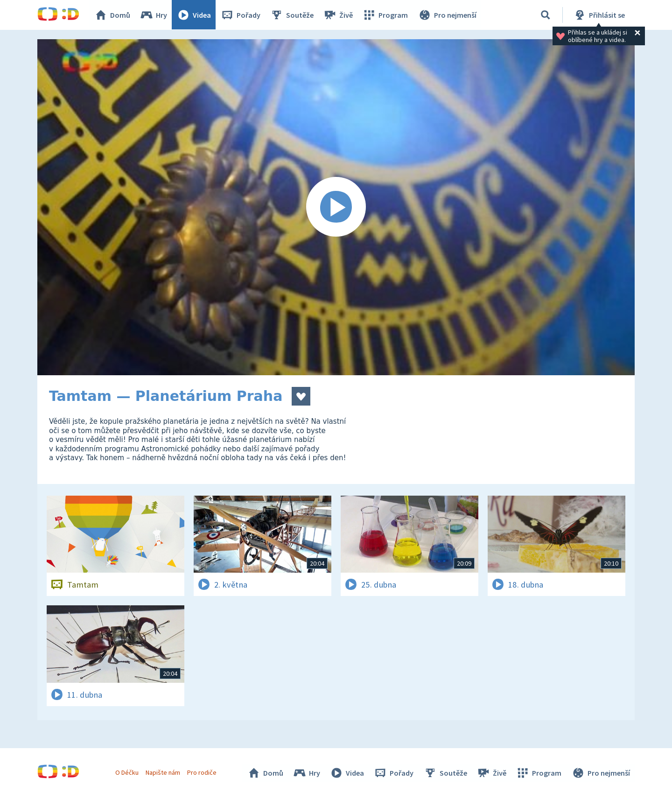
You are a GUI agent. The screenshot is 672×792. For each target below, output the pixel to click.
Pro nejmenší (447, 15)
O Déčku (127, 772)
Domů (112, 15)
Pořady (241, 15)
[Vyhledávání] (546, 15)
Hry (154, 15)
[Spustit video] (336, 207)
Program (385, 15)
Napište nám (163, 772)
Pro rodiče (202, 772)
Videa (194, 15)
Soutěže (292, 15)
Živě (338, 15)
